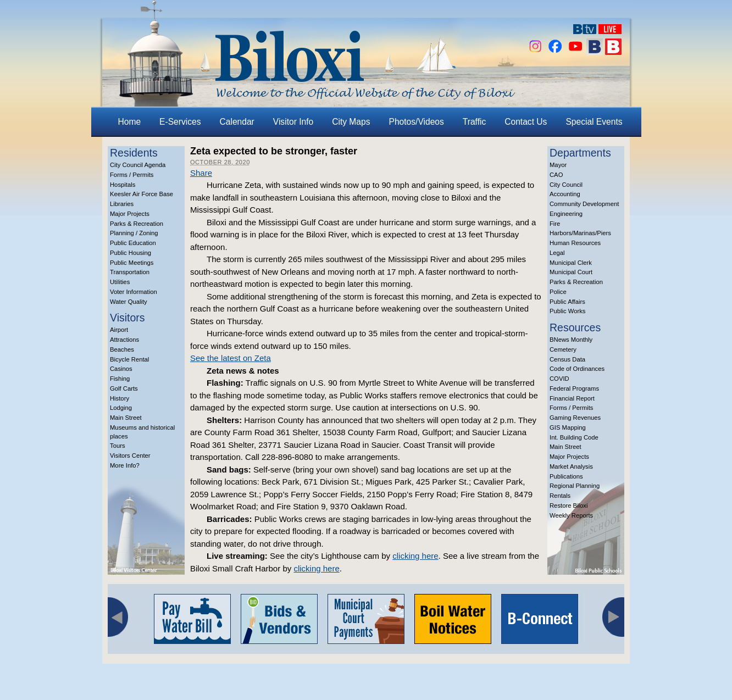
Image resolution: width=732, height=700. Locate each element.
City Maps (351, 122)
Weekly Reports (571, 515)
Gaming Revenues (575, 418)
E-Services (180, 122)
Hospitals (123, 185)
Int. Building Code (574, 437)
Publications (566, 476)
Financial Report (572, 398)
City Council (566, 185)
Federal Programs (574, 388)
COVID (559, 379)
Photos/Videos (417, 122)
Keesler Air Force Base (142, 194)
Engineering (566, 214)
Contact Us (526, 122)
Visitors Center (130, 455)
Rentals (560, 496)
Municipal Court (571, 272)
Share (201, 173)
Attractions (124, 340)
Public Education (133, 243)
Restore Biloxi (569, 505)
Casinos (121, 369)
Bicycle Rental (129, 359)
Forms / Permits (132, 175)
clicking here (415, 556)
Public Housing (131, 253)
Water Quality (129, 302)
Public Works (567, 311)
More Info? (125, 465)
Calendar (237, 122)
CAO (556, 175)
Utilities (120, 282)
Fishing (120, 379)
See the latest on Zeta (231, 358)
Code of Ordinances (577, 369)
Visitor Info (293, 122)
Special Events (594, 122)
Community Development (584, 204)
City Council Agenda (138, 165)
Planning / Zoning (134, 233)
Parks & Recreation (137, 224)
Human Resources (575, 243)
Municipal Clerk (571, 263)
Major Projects (130, 214)
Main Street (126, 418)
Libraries (122, 204)
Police (558, 292)
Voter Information (134, 292)
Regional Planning (575, 486)
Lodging (121, 408)
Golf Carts (124, 388)
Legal (557, 253)
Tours (118, 446)
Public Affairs (567, 302)
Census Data (567, 359)
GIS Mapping (568, 427)
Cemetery (563, 349)
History (120, 398)
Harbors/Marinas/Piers (580, 233)
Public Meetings (132, 263)
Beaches (122, 349)
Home (130, 122)
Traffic (474, 122)
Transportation (130, 272)
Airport (119, 330)
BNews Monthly (571, 340)
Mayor (558, 165)
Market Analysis (571, 466)
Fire (555, 224)
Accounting (565, 194)
